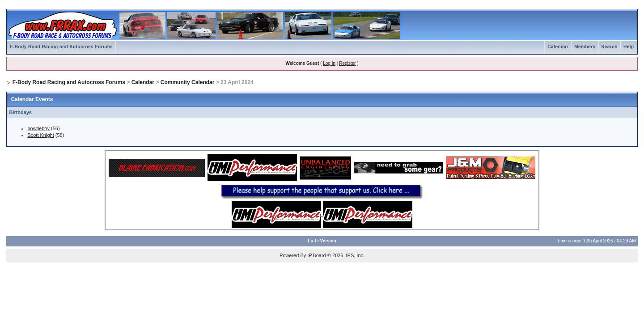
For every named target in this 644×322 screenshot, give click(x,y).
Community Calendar (188, 82)
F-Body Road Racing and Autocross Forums (61, 47)
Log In (329, 63)
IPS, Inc (354, 255)
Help (629, 47)
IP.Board (316, 255)
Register (347, 63)
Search (610, 47)
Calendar (558, 47)
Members (585, 47)
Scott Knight (40, 135)
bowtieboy (38, 128)
